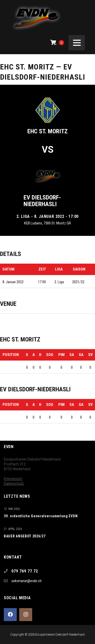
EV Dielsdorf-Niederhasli (42, 201)
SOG (50, 355)
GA (81, 355)
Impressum (13, 479)
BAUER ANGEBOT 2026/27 (25, 536)
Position (11, 355)
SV (90, 355)
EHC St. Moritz (48, 131)
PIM (61, 355)
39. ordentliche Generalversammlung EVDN (41, 516)
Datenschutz (14, 483)
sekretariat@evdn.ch (26, 581)
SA (72, 355)
